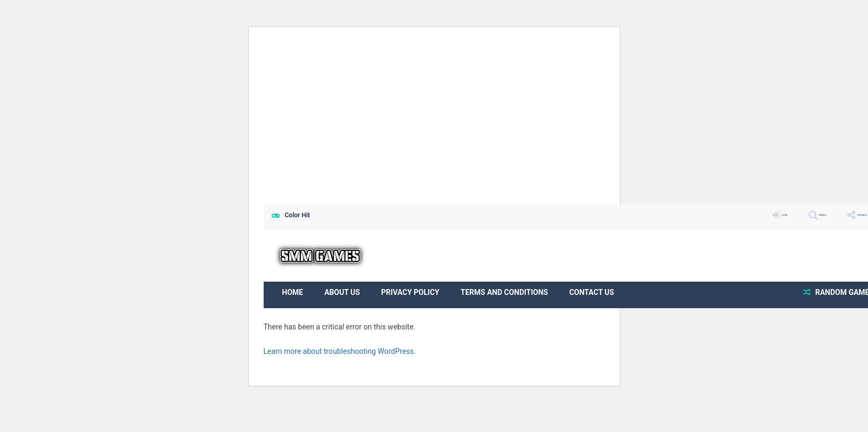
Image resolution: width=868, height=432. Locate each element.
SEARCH (787, 215)
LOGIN (732, 215)
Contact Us (592, 292)
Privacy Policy (410, 292)
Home (293, 292)
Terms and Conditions (504, 292)
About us (342, 292)
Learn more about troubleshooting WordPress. (340, 351)
